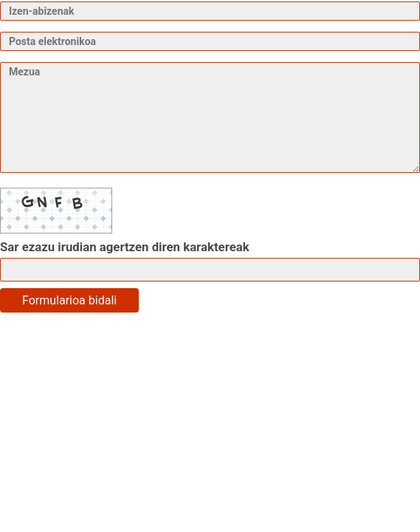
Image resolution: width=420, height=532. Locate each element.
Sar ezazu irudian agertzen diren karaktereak (125, 247)
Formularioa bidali (69, 300)
